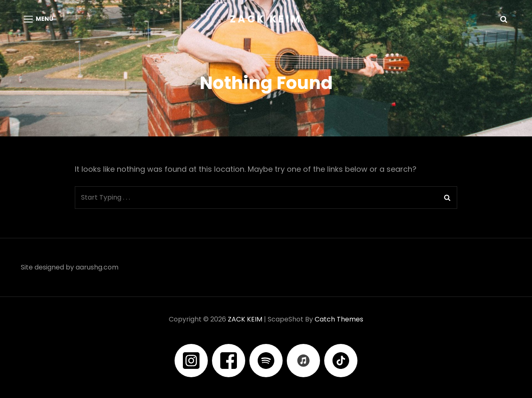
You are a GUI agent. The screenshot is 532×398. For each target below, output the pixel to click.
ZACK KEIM (266, 19)
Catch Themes (339, 319)
